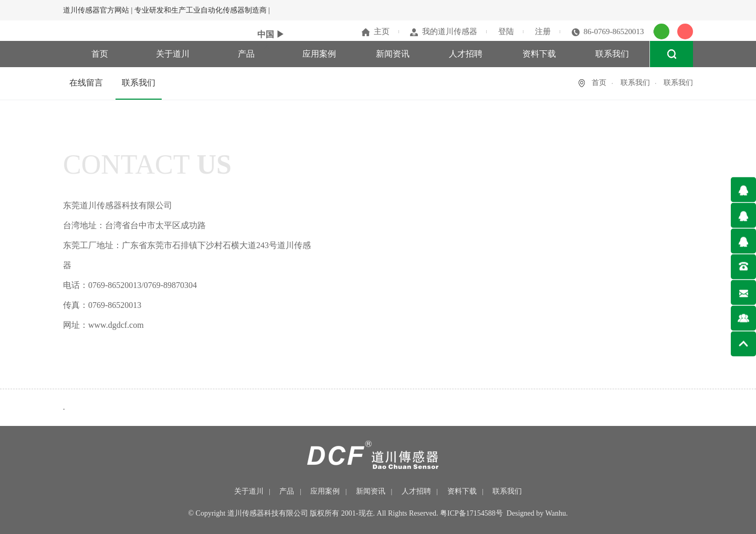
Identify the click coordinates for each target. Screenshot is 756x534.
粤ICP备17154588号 (471, 513)
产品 (246, 54)
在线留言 (86, 83)
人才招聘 (466, 54)
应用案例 (319, 54)
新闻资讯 (393, 54)
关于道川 (173, 54)
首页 (100, 54)
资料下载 (539, 54)
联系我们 (612, 54)
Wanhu (556, 513)
